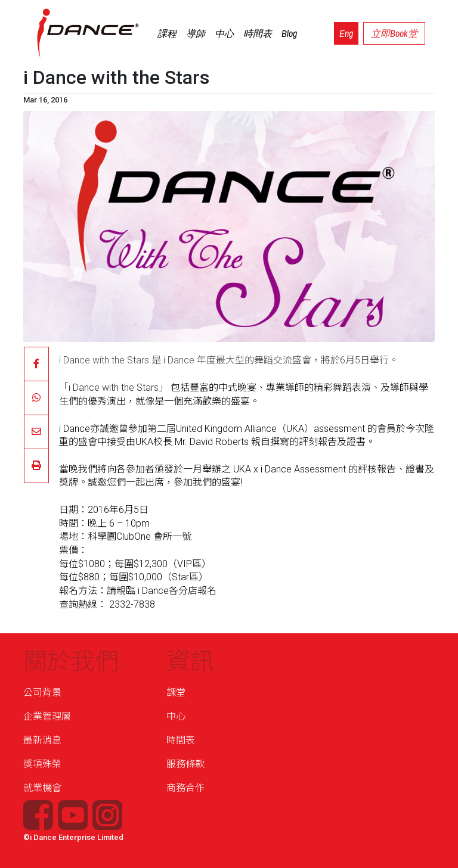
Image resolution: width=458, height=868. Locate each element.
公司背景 (42, 693)
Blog (289, 33)
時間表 (258, 33)
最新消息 (42, 740)
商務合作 (185, 788)
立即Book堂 (394, 33)
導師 (196, 33)
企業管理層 (47, 716)
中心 (224, 33)
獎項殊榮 (42, 764)
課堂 (176, 693)
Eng (346, 33)
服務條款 (185, 764)
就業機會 (42, 788)
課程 (167, 33)
